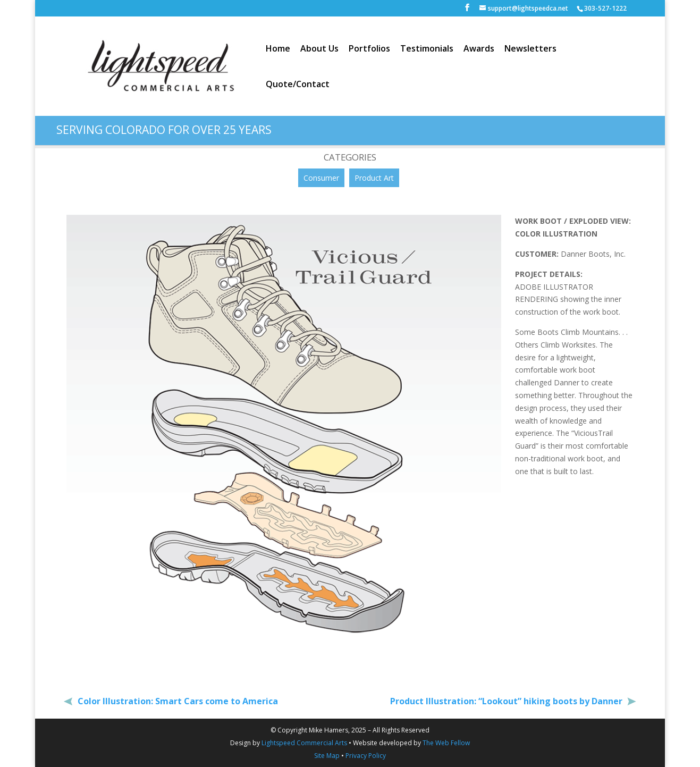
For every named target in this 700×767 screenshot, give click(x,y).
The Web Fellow (446, 743)
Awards (479, 49)
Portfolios (369, 49)
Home (278, 49)
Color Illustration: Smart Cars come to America (177, 701)
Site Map (327, 756)
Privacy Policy (366, 756)
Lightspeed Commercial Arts (304, 743)
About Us (319, 49)
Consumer (321, 178)
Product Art (374, 178)
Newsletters (530, 49)
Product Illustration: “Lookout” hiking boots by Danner (507, 701)
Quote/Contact (298, 85)
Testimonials (427, 49)
